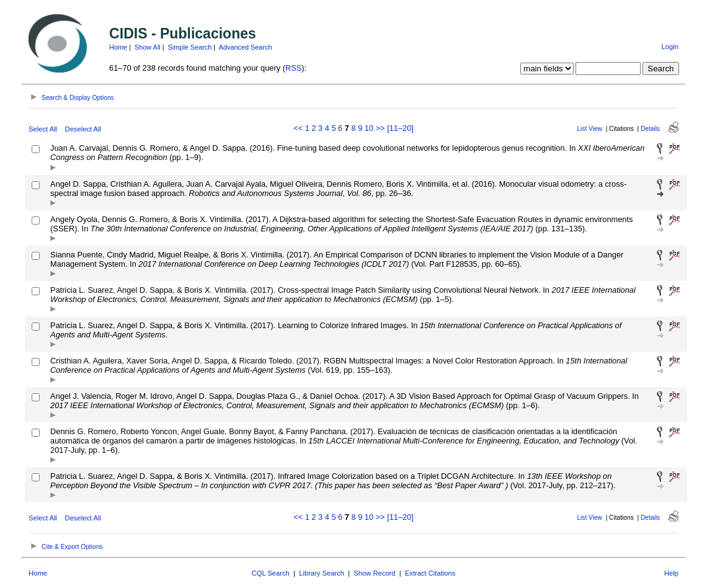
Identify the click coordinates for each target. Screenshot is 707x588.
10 (369, 128)
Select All (43, 129)
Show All (148, 47)
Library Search (322, 573)
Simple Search (190, 47)
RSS (293, 68)
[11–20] (400, 128)
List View (589, 129)
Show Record (374, 573)
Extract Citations (430, 573)
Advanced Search (246, 47)
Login (670, 47)
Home (118, 47)
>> (380, 128)
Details (650, 129)
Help (671, 573)
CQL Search (271, 573)
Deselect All (83, 129)
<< (298, 128)
